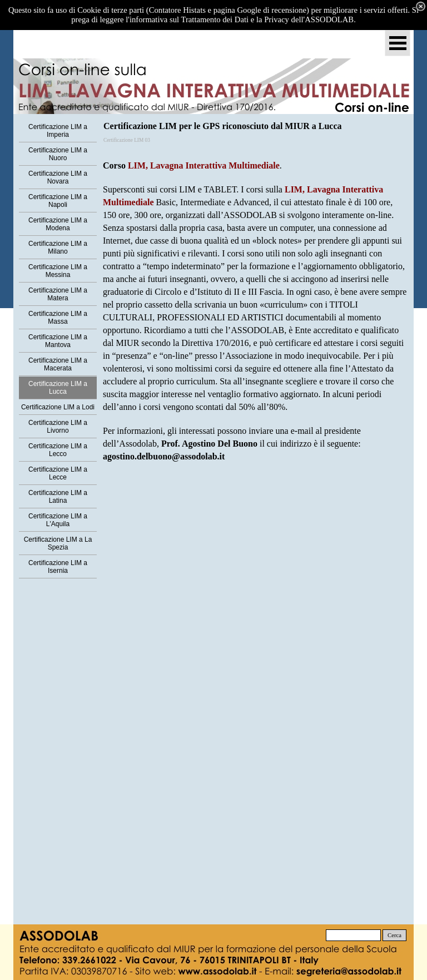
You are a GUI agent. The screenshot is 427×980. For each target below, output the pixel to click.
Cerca (394, 935)
